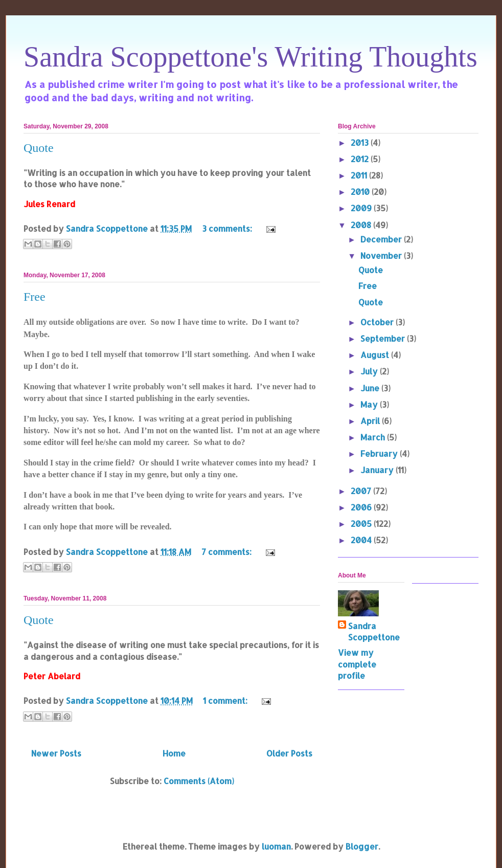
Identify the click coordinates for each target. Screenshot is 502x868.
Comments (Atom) (199, 781)
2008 (362, 225)
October (378, 322)
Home (174, 753)
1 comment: (226, 700)
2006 (362, 507)
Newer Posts (56, 753)
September (384, 338)
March (374, 437)
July (370, 371)
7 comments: (227, 552)
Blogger (362, 846)
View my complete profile (357, 664)
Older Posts (289, 753)
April (371, 421)
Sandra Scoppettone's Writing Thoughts (250, 57)
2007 (362, 491)
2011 (360, 175)
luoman (276, 846)
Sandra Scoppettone (374, 631)
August (376, 355)
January (378, 470)
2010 (361, 192)
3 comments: (228, 228)
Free (35, 297)
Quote (39, 148)
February (380, 453)
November (382, 255)
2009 (362, 208)
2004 (362, 540)
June (371, 388)
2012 (361, 159)
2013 (361, 142)
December (382, 239)
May (370, 404)
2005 (362, 524)
